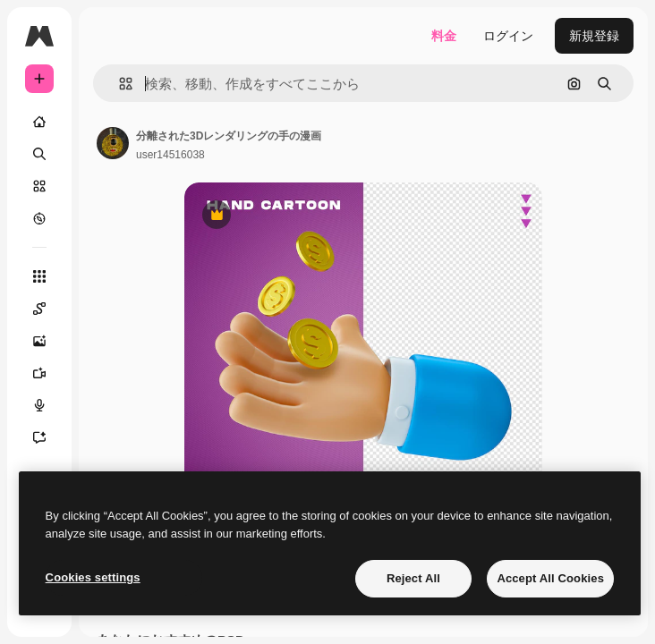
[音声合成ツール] (39, 405)
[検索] (39, 154)
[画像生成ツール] (39, 341)
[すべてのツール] (39, 276)
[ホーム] (39, 122)
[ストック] (39, 186)
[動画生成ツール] (39, 373)
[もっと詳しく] (39, 218)
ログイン (508, 36)
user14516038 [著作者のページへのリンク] (170, 155)
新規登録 (594, 36)
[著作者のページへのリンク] (113, 143)
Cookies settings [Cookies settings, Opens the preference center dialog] (93, 577)
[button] (119, 84)
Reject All (413, 578)
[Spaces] (39, 309)
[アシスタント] (39, 437)
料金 (444, 36)
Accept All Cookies (550, 578)
